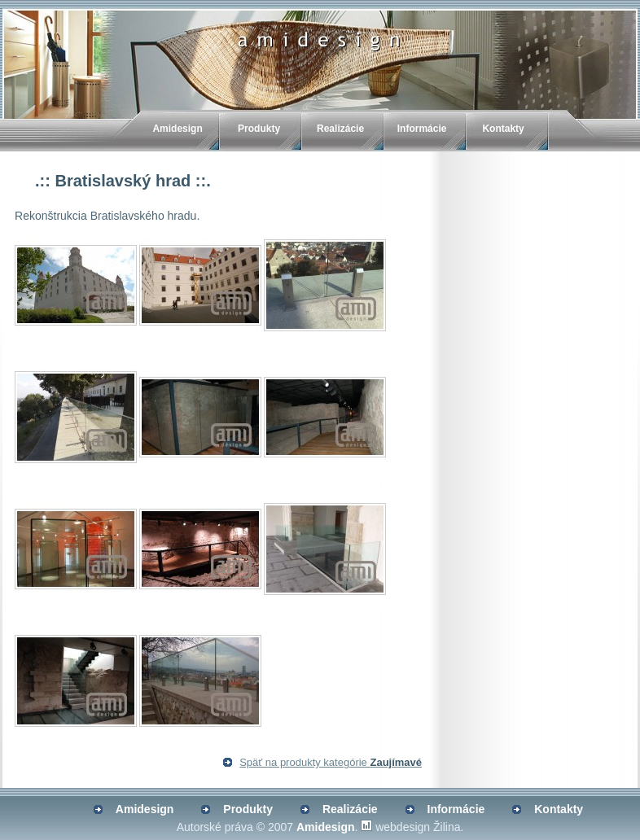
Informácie (422, 129)
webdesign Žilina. (419, 827)
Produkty (259, 129)
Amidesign (177, 129)
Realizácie (340, 129)
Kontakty (503, 129)
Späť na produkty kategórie (331, 762)
